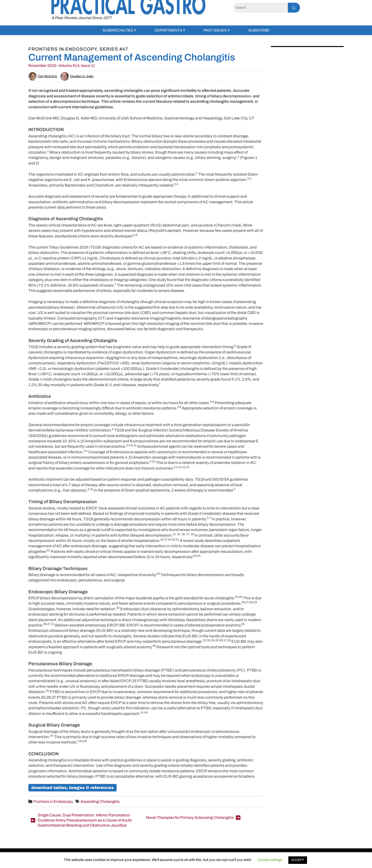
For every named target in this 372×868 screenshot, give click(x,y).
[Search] (261, 8)
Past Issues (215, 30)
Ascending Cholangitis (100, 802)
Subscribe (259, 30)
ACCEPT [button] (298, 860)
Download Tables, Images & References (73, 788)
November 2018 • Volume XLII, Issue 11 (62, 66)
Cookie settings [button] (270, 860)
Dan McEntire (43, 76)
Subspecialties (118, 30)
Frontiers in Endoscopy (53, 802)
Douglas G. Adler (77, 76)
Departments (168, 30)
